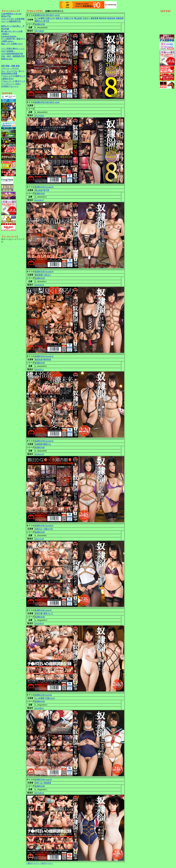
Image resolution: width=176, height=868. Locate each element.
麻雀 (18, 66)
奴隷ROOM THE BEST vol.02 (47, 15)
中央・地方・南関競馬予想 (13, 56)
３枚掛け (5, 34)
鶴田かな (39, 21)
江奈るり (86, 18)
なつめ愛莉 (40, 18)
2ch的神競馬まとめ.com (11, 14)
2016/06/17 (39, 200)
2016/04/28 (39, 285)
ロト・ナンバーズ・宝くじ (13, 71)
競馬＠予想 (6, 16)
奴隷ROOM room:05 (43, 779)
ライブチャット (8, 84)
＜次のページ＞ (46, 863)
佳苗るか (59, 18)
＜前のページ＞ (33, 863)
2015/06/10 (39, 793)
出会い (18, 84)
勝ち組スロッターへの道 (12, 31)
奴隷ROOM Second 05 (44, 187)
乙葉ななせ (50, 18)
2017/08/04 (39, 31)
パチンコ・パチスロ (10, 68)
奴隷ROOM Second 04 (44, 272)
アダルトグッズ (8, 81)
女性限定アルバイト (10, 86)
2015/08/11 (39, 708)
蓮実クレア (48, 613)
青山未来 (78, 18)
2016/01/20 (39, 454)
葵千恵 (46, 21)
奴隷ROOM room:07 (43, 610)
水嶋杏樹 (120, 18)
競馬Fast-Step (7, 59)
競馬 (3, 66)
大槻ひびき (69, 18)
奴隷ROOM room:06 (43, 695)
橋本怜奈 (103, 18)
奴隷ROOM (40, 24)
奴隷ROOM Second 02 (44, 441)
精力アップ (20, 81)
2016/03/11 (39, 370)
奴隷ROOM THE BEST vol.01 (47, 102)
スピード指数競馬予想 (11, 21)
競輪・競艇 (10, 66)
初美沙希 (39, 613)
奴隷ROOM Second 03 (44, 356)
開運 (15, 73)
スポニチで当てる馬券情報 (13, 19)
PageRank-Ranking (9, 36)
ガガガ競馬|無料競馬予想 (12, 54)
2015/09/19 (39, 624)
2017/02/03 (39, 116)
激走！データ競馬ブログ (12, 44)
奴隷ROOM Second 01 (44, 526)
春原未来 (111, 18)
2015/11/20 (39, 539)
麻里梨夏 (95, 18)
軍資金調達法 (7, 73)
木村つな (39, 783)
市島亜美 (47, 783)
